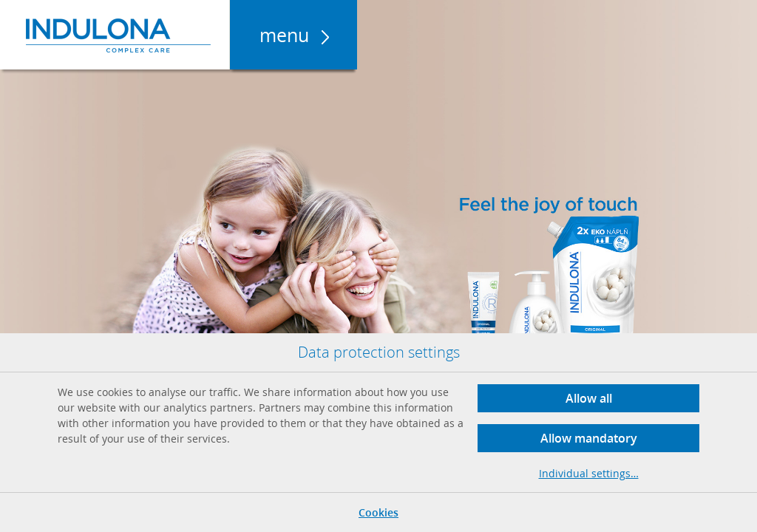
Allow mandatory (589, 438)
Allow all (589, 398)
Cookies (378, 512)
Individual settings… (589, 473)
